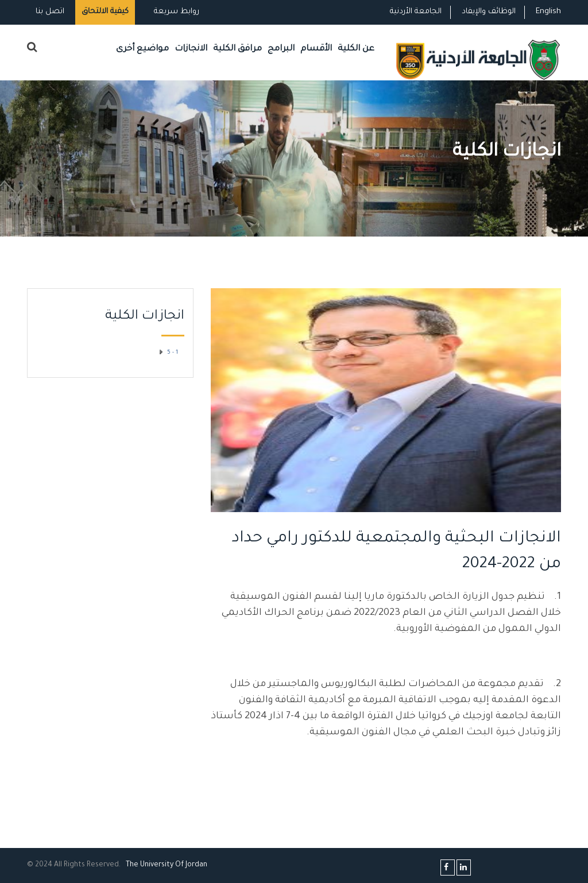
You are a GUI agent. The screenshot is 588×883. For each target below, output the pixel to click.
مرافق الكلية (237, 49)
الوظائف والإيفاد (489, 12)
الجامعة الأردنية (416, 12)
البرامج (281, 49)
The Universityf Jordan (167, 865)
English (548, 12)
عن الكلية (356, 49)
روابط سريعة (175, 12)
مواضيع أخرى (142, 49)
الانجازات (191, 49)
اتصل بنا (50, 12)
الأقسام (316, 49)
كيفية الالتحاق (105, 12)
